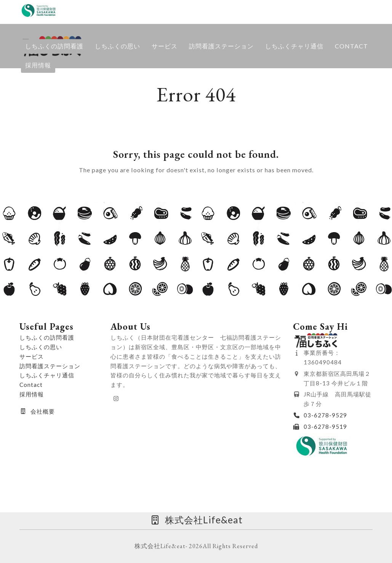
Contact (31, 385)
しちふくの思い (41, 347)
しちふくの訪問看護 (47, 337)
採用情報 (32, 394)
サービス (32, 356)
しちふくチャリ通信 (47, 375)
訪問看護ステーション (50, 366)
